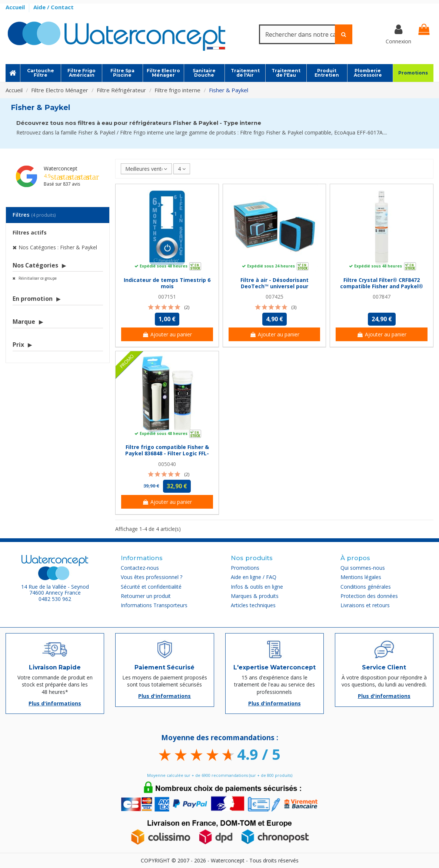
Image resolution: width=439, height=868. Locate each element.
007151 (167, 297)
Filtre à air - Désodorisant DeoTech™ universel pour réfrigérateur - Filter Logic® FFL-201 (274, 289)
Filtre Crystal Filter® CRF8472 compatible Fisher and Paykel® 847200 (382, 286)
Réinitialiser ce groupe (37, 278)
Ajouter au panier (167, 334)
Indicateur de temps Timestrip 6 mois (167, 283)
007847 (382, 297)
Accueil (16, 7)
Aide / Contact (54, 7)
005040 (167, 464)
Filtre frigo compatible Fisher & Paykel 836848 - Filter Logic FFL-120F (167, 453)
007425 (275, 297)
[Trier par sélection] (146, 169)
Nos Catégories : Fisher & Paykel (58, 247)
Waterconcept (61, 168)
